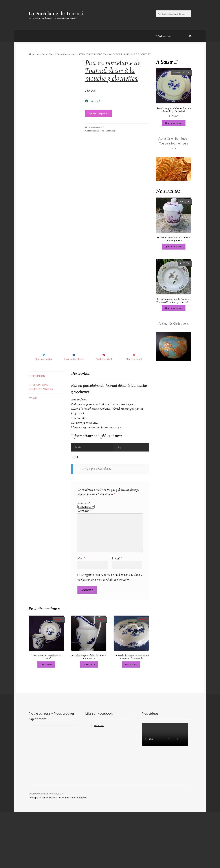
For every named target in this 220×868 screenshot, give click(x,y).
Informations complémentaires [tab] (41, 443)
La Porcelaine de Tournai (56, 13)
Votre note (84, 558)
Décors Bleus (48, 54)
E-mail (117, 614)
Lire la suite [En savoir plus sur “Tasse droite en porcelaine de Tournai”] (46, 720)
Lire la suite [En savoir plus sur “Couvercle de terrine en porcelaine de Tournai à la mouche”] (131, 720)
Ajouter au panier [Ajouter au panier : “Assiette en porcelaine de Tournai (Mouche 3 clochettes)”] (174, 123)
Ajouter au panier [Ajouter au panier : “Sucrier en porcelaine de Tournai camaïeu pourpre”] (174, 246)
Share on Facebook (74, 415)
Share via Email (134, 415)
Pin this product (104, 415)
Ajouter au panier (99, 113)
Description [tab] (37, 432)
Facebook (99, 781)
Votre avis (84, 567)
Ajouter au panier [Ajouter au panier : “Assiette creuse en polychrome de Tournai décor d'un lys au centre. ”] (174, 308)
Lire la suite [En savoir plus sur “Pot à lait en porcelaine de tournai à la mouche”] (89, 720)
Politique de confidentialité (43, 853)
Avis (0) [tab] (33, 454)
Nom (81, 614)
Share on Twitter (44, 415)
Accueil (36, 54)
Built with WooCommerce (73, 853)
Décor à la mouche (65, 54)
